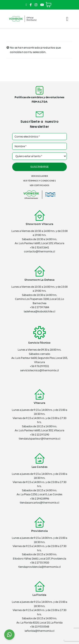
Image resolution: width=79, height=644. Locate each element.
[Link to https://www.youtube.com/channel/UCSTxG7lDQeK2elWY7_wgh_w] (42, 5)
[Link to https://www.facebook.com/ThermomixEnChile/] (31, 5)
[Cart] (48, 3)
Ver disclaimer (40, 176)
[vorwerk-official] (23, 16)
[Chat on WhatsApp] (9, 635)
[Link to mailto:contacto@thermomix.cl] (26, 5)
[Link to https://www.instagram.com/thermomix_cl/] (36, 5)
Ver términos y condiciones (39, 181)
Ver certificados (39, 185)
